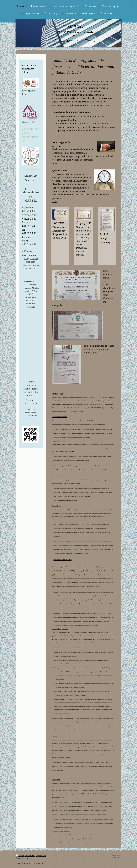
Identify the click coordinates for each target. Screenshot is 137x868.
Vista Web (118, 858)
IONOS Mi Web (38, 863)
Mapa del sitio (41, 856)
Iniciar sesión (117, 855)
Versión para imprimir (25, 856)
